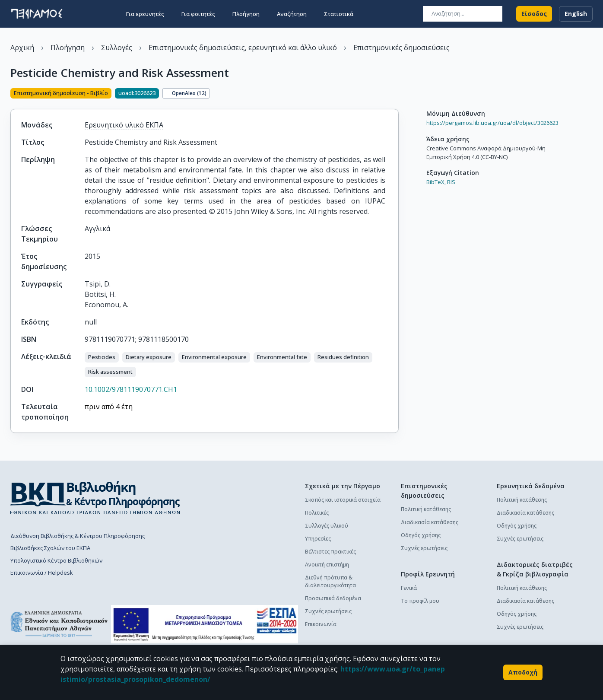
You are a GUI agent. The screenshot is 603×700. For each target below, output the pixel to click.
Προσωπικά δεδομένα (333, 598)
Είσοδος (534, 14)
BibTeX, (436, 182)
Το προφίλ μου (420, 601)
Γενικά (409, 588)
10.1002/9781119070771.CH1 (131, 389)
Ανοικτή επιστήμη (327, 565)
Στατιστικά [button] (339, 14)
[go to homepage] (37, 14)
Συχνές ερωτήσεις (328, 611)
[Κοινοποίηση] (395, 94)
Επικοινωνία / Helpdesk (42, 573)
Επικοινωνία (321, 624)
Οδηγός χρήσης (421, 535)
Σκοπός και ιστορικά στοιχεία (343, 500)
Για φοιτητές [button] (198, 14)
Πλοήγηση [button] (246, 14)
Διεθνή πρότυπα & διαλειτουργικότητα (330, 581)
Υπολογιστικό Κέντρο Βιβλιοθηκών (56, 560)
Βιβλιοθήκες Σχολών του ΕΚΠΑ (50, 548)
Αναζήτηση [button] (292, 14)
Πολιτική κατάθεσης (426, 509)
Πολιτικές (317, 513)
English (576, 14)
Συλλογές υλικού (327, 526)
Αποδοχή (523, 672)
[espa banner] (205, 624)
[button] (102, 357)
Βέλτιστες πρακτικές (330, 552)
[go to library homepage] (95, 498)
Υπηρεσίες (318, 539)
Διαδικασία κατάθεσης (430, 522)
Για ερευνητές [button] (145, 14)
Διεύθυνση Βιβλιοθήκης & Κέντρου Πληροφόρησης (78, 536)
